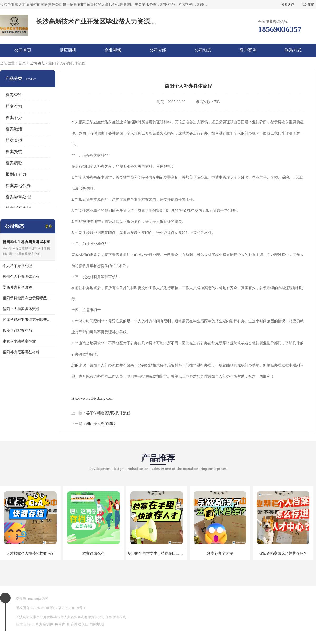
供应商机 (68, 50)
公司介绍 (158, 50)
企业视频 (113, 50)
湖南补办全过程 (220, 553)
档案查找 (14, 140)
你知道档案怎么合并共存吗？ (283, 553)
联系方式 (293, 50)
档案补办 (14, 118)
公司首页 (23, 50)
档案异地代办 (18, 186)
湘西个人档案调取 (101, 424)
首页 (22, 63)
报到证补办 (16, 174)
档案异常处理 (18, 197)
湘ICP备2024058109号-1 (68, 608)
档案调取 (14, 163)
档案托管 (14, 152)
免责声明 (62, 624)
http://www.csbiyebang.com (92, 398)
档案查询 (14, 95)
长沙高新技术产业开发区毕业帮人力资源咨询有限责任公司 (60, 617)
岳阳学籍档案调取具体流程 (108, 413)
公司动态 (203, 50)
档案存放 (14, 106)
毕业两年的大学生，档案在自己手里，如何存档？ (168, 553)
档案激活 (14, 129)
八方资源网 (45, 624)
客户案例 (248, 50)
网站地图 (97, 624)
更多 (49, 226)
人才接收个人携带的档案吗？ (30, 553)
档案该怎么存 (93, 553)
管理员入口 (80, 624)
